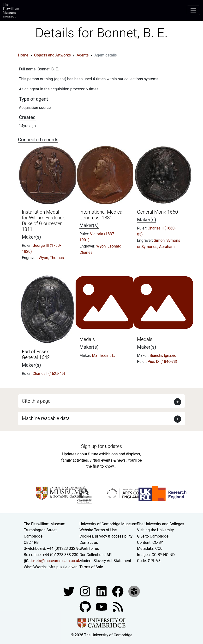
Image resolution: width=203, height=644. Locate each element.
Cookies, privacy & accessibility (106, 536)
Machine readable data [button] (46, 418)
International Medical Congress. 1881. (101, 215)
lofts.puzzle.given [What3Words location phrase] (62, 567)
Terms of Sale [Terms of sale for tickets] (91, 567)
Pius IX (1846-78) (162, 362)
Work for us (89, 548)
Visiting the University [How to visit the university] (155, 530)
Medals (87, 339)
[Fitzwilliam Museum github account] (86, 606)
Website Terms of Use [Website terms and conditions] (98, 530)
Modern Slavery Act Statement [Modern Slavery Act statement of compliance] (105, 561)
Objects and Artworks (52, 55)
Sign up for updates (101, 446)
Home (23, 55)
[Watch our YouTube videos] (102, 606)
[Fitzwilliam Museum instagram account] (86, 591)
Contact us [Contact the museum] (89, 542)
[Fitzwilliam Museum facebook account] (102, 591)
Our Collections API (96, 555)
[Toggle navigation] (193, 10)
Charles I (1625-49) (49, 374)
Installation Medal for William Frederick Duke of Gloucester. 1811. (43, 221)
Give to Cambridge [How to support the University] (153, 536)
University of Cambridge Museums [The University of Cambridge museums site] (109, 524)
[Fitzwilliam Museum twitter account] (69, 591)
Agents (83, 55)
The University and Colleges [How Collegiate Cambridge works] (161, 524)
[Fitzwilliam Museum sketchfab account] (134, 591)
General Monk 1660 (157, 212)
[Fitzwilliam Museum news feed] (118, 606)
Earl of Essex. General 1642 (36, 354)
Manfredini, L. (103, 356)
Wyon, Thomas (51, 258)
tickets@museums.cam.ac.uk (55, 561)
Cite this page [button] (36, 401)
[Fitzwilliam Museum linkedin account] (118, 591)
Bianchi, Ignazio (163, 356)
